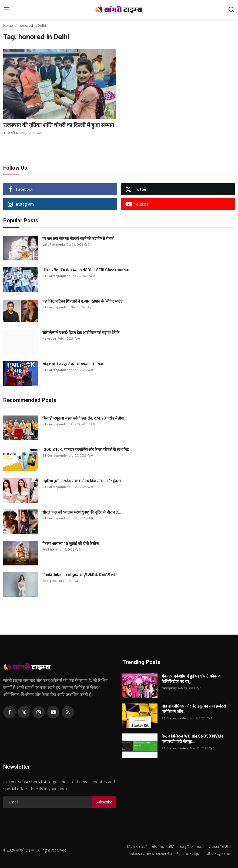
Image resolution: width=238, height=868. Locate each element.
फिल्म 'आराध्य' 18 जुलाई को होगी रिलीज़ (71, 544)
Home (8, 25)
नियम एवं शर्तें (137, 847)
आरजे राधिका (11, 133)
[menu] (7, 9)
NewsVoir (49, 338)
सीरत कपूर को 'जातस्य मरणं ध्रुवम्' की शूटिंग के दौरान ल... (82, 512)
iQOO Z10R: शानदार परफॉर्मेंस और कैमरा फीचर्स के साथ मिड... (87, 450)
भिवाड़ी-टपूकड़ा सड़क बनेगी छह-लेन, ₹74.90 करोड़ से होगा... (85, 418)
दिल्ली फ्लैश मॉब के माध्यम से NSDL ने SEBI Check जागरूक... (87, 270)
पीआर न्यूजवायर (219, 854)
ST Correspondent (56, 276)
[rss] (68, 712)
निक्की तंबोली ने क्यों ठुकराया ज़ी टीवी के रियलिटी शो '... (81, 575)
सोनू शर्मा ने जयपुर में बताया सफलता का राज (73, 364)
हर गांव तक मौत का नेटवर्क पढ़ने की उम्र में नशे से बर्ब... (80, 239)
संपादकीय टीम (220, 847)
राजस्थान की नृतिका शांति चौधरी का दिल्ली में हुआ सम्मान (59, 125)
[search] (231, 9)
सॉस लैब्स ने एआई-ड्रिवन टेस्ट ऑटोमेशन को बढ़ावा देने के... (83, 333)
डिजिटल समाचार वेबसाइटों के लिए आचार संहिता (166, 854)
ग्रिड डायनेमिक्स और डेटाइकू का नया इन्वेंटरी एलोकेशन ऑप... (194, 709)
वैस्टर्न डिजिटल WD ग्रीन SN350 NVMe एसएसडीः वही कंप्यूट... (193, 739)
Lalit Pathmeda (54, 244)
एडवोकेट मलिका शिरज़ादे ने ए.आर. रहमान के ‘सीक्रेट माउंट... (84, 301)
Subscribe (104, 802)
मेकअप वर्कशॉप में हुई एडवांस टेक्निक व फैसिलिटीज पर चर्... (191, 679)
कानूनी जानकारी (192, 847)
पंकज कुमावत (50, 581)
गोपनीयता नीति (163, 847)
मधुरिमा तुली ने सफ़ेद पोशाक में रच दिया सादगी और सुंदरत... (83, 481)
